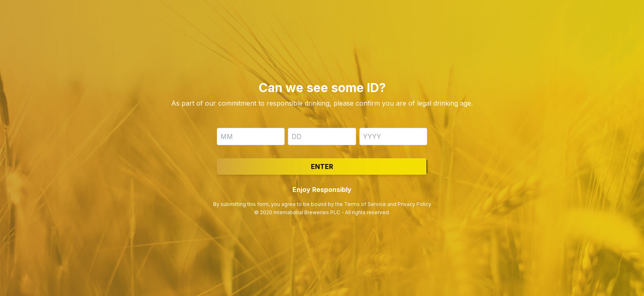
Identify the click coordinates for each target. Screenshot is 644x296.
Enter (322, 166)
